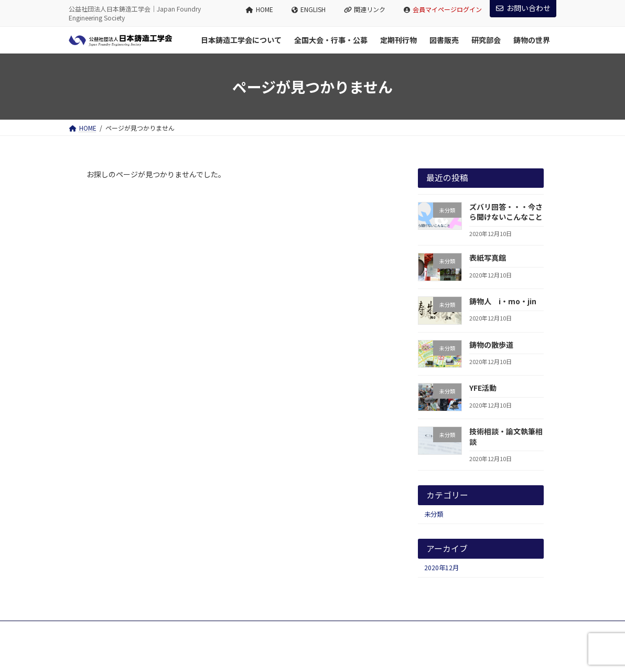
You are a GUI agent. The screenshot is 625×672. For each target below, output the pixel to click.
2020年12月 (441, 568)
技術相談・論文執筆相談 (506, 436)
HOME (260, 9)
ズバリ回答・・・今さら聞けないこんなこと (506, 212)
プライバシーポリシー (110, 630)
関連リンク (365, 9)
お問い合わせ (523, 8)
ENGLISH (309, 9)
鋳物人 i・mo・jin (503, 301)
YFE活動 (483, 388)
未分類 (434, 514)
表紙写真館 (488, 258)
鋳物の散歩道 (491, 345)
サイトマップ (181, 630)
